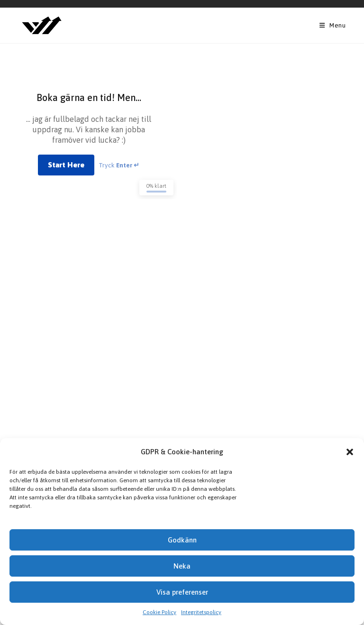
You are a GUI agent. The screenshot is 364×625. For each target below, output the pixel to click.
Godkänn (182, 540)
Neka (182, 566)
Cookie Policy (159, 612)
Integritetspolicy (201, 612)
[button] (350, 452)
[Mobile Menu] (333, 25)
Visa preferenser (182, 592)
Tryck (119, 165)
